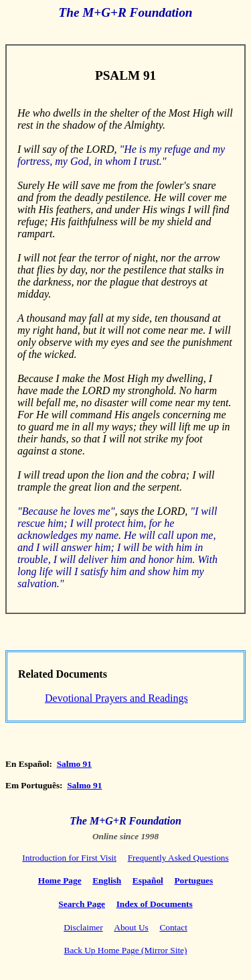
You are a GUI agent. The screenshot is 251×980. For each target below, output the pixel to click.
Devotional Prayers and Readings (116, 698)
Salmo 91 (74, 764)
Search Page (82, 904)
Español (148, 880)
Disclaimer (83, 927)
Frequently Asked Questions (178, 858)
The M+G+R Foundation (125, 821)
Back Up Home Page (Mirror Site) (126, 950)
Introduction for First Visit (69, 858)
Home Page (60, 880)
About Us (131, 927)
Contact (173, 927)
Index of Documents (155, 904)
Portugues (193, 880)
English (107, 880)
